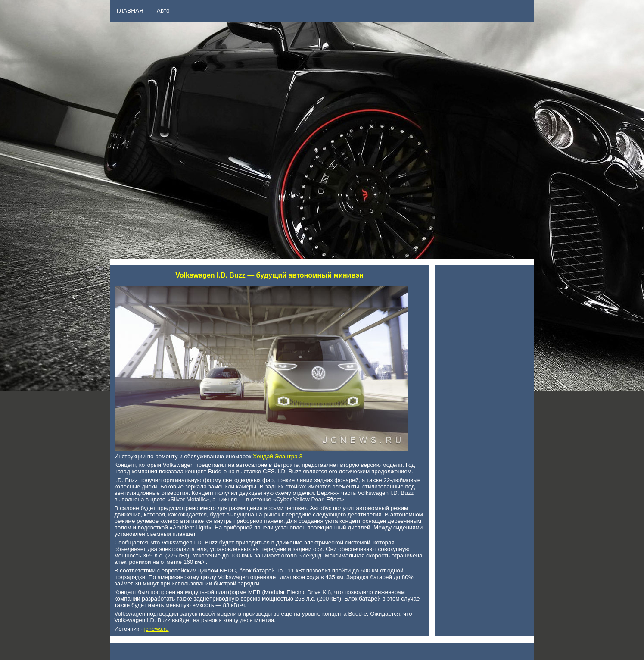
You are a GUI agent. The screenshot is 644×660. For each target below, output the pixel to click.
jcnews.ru (157, 629)
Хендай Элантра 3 (278, 456)
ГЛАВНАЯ (130, 11)
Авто (163, 11)
